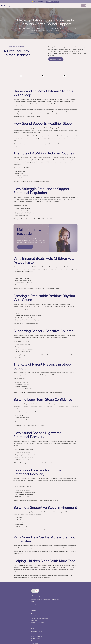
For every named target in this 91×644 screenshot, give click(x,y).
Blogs (56, 613)
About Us (40, 606)
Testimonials (58, 615)
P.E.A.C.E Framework (60, 609)
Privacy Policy (58, 622)
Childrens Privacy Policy (60, 629)
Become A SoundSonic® (44, 615)
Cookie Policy (58, 627)
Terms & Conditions (59, 625)
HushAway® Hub (59, 611)
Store (56, 620)
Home (39, 604)
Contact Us (40, 613)
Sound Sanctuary (59, 606)
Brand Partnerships (59, 618)
